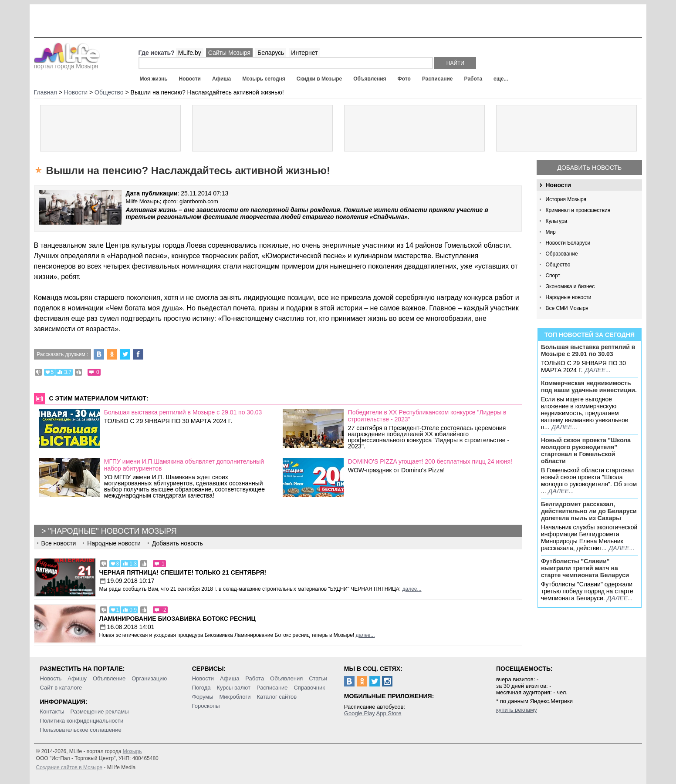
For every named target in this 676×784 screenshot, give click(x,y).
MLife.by (190, 53)
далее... (598, 370)
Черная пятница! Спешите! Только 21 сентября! (183, 572)
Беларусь (271, 53)
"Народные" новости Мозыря (113, 531)
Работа (473, 79)
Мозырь (132, 751)
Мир (550, 232)
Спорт (553, 276)
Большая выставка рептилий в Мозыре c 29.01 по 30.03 (588, 350)
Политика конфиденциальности (82, 721)
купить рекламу (517, 710)
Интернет (304, 53)
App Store (389, 713)
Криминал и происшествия (578, 210)
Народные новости (568, 297)
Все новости (59, 543)
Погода (201, 688)
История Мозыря (566, 199)
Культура (556, 221)
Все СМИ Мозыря (567, 308)
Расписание (438, 79)
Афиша (221, 79)
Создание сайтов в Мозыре (69, 767)
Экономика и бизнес (570, 286)
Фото (404, 79)
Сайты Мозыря (229, 53)
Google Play (360, 713)
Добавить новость (590, 168)
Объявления (370, 79)
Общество (558, 265)
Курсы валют (233, 688)
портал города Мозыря (67, 64)
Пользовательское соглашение (81, 730)
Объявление (109, 678)
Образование (561, 254)
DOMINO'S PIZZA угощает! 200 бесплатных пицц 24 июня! (430, 461)
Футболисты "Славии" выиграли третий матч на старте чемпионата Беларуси (585, 568)
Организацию (149, 678)
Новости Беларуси (568, 243)
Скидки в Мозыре (319, 79)
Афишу (77, 678)
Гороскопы (206, 706)
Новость (51, 678)
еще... (501, 79)
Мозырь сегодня (264, 79)
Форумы (203, 697)
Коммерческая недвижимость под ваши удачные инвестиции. (589, 387)
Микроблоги (235, 697)
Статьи (318, 678)
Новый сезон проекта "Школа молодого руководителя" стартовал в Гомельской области (586, 451)
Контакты (52, 712)
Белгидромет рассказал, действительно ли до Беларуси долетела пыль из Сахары (589, 511)
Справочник (309, 688)
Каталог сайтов (277, 697)
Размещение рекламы (100, 712)
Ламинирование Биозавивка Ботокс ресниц (177, 619)
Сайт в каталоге (61, 688)
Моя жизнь (154, 79)
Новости (190, 79)
